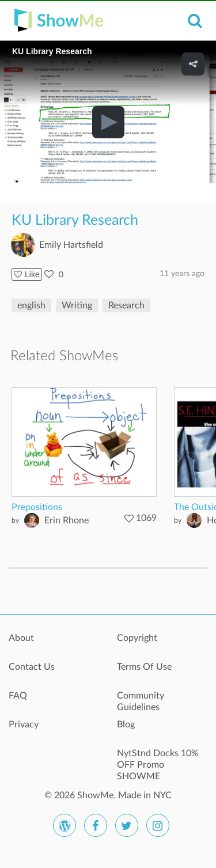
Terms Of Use (144, 667)
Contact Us (32, 667)
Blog (126, 724)
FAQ (18, 696)
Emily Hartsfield (71, 245)
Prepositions (37, 507)
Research (126, 305)
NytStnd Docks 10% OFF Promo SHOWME (158, 760)
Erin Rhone (67, 520)
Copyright (137, 638)
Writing (77, 305)
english (31, 305)
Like (27, 274)
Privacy (24, 724)
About (21, 638)
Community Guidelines (141, 701)
